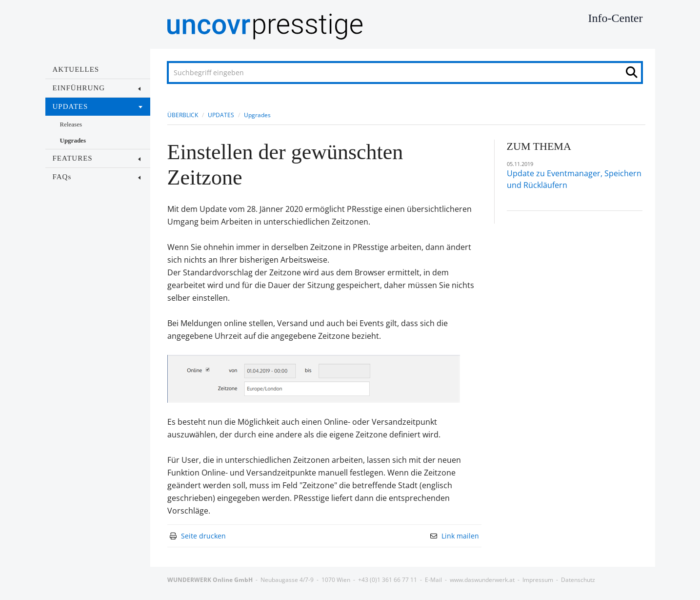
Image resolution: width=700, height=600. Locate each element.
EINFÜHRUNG (97, 88)
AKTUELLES (76, 69)
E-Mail (433, 580)
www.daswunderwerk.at (482, 580)
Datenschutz (578, 580)
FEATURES (97, 158)
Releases (71, 124)
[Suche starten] (634, 74)
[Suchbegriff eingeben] (405, 72)
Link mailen (460, 536)
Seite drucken (203, 536)
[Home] (433, 27)
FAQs (97, 177)
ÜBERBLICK (183, 115)
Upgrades (73, 140)
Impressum (538, 580)
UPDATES (98, 106)
